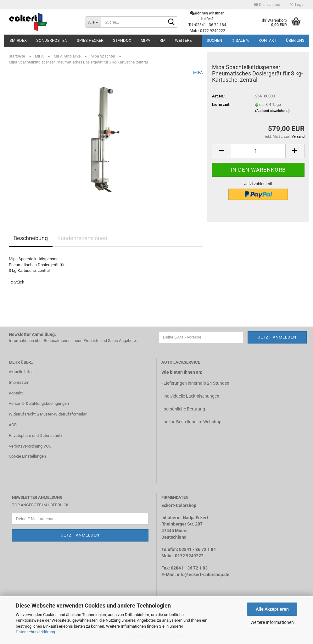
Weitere (183, 40)
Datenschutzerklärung (35, 632)
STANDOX (122, 40)
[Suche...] (93, 22)
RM (162, 40)
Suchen (214, 40)
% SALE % (240, 40)
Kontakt (268, 40)
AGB (13, 425)
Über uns (295, 40)
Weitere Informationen (272, 622)
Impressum (19, 382)
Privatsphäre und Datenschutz (36, 435)
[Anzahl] (258, 151)
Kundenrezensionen (82, 238)
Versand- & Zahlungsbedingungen (39, 403)
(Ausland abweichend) (272, 111)
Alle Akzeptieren (272, 609)
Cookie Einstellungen (27, 456)
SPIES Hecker (90, 40)
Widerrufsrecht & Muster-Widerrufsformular (48, 414)
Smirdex (18, 40)
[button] (267, 5)
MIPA (145, 40)
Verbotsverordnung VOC (30, 446)
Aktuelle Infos (21, 372)
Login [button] (297, 5)
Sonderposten (52, 40)
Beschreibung (31, 238)
